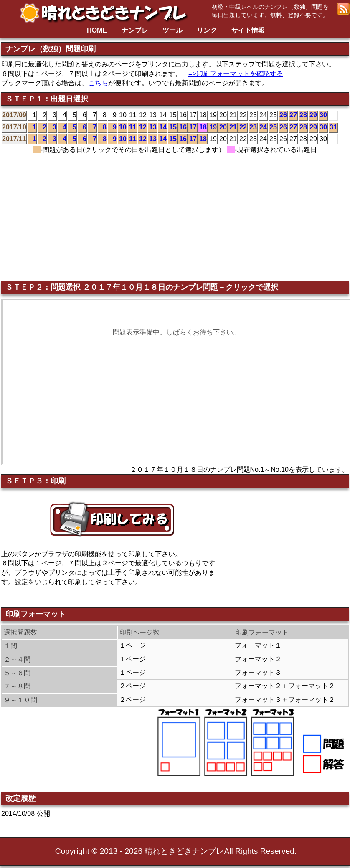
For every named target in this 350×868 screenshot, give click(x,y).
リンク (207, 30)
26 (283, 115)
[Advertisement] (210, 215)
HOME (97, 30)
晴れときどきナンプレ (107, 13)
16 (183, 127)
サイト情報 (248, 30)
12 (143, 127)
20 (223, 127)
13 (153, 127)
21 (233, 127)
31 (333, 127)
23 (253, 127)
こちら (98, 83)
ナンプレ (135, 30)
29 (313, 115)
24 (263, 127)
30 (323, 115)
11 (133, 127)
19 (213, 127)
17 (193, 127)
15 (173, 127)
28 (303, 115)
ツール (172, 30)
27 (293, 115)
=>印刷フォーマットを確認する (236, 74)
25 (273, 127)
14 (163, 127)
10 (123, 127)
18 (203, 127)
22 (243, 127)
